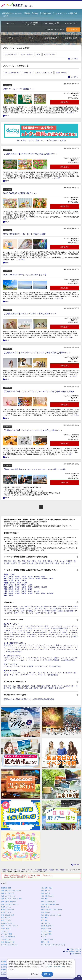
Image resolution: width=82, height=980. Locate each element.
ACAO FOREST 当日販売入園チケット (20, 193)
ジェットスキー (65, 635)
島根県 (30, 591)
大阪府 (24, 587)
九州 (5, 593)
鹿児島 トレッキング (8, 910)
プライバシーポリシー (56, 967)
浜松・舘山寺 (66, 563)
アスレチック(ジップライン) (9, 945)
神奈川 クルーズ (6, 912)
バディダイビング (63, 637)
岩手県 (17, 576)
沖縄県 (11, 595)
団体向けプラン (41, 613)
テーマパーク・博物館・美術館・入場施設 (49, 611)
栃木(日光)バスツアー (7, 923)
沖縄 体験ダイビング (47, 896)
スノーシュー (8, 673)
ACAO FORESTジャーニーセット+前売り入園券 (24, 234)
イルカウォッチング (25, 630)
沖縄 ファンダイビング (48, 901)
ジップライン (33, 649)
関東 (5, 579)
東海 (5, 585)
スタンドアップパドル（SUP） (21, 632)
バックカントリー (21, 673)
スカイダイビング (41, 666)
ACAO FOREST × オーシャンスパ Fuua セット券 (25, 275)
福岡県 (11, 593)
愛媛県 (30, 589)
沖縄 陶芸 (44, 899)
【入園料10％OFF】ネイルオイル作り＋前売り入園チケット (30, 314)
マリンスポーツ (20, 628)
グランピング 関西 (6, 934)
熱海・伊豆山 (32, 561)
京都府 (17, 587)
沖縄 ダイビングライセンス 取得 (11, 899)
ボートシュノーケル (18, 635)
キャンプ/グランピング (47, 649)
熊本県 (30, 593)
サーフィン (37, 630)
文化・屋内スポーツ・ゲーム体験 (46, 609)
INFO (7, 116)
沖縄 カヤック (46, 891)
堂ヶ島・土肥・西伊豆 (36, 563)
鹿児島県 (50, 593)
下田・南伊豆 (22, 563)
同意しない (35, 974)
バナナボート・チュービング (48, 635)
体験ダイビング (9, 626)
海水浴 (30, 628)
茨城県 (38, 579)
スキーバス (14, 675)
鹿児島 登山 (45, 907)
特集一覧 (77, 865)
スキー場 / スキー (6, 939)
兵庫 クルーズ (46, 923)
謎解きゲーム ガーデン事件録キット (19, 89)
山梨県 (25, 583)
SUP (38, 54)
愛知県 (24, 585)
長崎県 (24, 593)
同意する (47, 974)
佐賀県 (17, 593)
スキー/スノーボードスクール (39, 673)
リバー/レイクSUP (18, 660)
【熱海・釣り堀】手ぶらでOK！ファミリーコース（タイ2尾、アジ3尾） (35, 469)
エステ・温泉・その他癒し (24, 611)
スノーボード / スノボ (47, 939)
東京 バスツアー (6, 920)
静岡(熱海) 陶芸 (6, 888)
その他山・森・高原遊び (14, 652)
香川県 (24, 589)
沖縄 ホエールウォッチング (9, 904)
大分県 (37, 593)
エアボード (42, 675)
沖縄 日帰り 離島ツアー (9, 901)
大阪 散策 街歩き (47, 888)
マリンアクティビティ (12, 73)
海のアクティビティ (10, 607)
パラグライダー (49, 54)
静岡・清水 (7, 561)
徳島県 (11, 589)
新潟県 (12, 583)
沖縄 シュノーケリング (8, 896)
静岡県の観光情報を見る (46, 699)
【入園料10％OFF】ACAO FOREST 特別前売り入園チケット (30, 154)
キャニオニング (33, 658)
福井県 (24, 581)
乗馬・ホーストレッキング (65, 645)
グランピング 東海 (46, 934)
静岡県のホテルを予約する (13, 699)
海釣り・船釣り (61, 73)
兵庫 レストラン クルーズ (9, 926)
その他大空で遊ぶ (55, 666)
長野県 (19, 583)
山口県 (37, 591)
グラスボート (32, 637)
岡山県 (11, 591)
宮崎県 (43, 593)
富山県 (11, 581)
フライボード (63, 630)
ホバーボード (32, 635)
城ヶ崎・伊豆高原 (66, 561)
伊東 (40, 561)
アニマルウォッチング (19, 649)
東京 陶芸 (44, 918)
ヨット (74, 635)
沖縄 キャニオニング (8, 893)
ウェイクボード (9, 637)
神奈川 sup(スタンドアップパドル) (51, 910)
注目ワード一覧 (76, 954)
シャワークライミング (34, 660)
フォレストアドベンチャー (66, 647)
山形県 (37, 576)
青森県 (11, 576)
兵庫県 (30, 587)
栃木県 (45, 579)
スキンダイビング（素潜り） (59, 632)
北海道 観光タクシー (47, 926)
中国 (5, 591)
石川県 (17, 581)
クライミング (40, 645)
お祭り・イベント (20, 613)
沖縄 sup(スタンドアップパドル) (11, 891)
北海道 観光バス (6, 929)
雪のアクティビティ (10, 671)
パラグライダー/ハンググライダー (15, 666)
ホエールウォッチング (42, 628)
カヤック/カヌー (20, 658)
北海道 (6, 574)
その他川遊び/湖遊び (68, 660)
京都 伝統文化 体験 (8, 915)
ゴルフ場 (52, 647)
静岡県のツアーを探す (30, 699)
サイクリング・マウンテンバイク (29, 647)
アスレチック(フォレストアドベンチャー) (53, 945)
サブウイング (21, 637)
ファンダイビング (22, 626)
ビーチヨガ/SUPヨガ (40, 632)
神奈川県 (18, 579)
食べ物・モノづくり (26, 609)
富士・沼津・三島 (19, 561)
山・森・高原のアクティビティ (29, 607)
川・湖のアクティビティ (49, 607)
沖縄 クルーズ (46, 893)
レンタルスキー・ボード (28, 675)
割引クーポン (52, 613)
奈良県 (37, 587)
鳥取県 (24, 591)
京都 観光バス (46, 912)
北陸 (5, 581)
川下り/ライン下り (46, 658)
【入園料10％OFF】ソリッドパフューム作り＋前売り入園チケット (33, 430)
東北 (5, 576)
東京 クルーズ (6, 918)
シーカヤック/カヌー (71, 626)
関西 (5, 587)
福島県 (43, 576)
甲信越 (6, 583)
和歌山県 (44, 587)
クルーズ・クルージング (46, 637)
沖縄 (5, 595)
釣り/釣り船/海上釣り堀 (59, 628)
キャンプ (44, 937)
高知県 (17, 589)
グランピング (5, 931)
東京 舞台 (44, 920)
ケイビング (50, 645)
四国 (5, 589)
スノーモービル (56, 673)
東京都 (11, 579)
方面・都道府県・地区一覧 (73, 951)
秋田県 (30, 576)
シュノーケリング (11, 54)
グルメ (12, 611)
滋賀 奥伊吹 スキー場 (8, 942)
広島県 (17, 591)
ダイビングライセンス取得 (39, 626)
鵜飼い (57, 658)
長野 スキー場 (45, 942)
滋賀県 (11, 587)
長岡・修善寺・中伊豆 (51, 561)
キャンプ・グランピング (44, 73)
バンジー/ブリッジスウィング (67, 649)
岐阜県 (17, 585)
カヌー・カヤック (27, 54)
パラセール (9, 628)
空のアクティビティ (65, 607)
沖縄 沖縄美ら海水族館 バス (50, 904)
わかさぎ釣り (68, 673)
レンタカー (31, 613)
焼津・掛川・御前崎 (52, 563)
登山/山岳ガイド (9, 645)
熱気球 (31, 666)
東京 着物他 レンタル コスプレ (51, 915)
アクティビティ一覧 (75, 949)
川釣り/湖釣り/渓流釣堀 (51, 660)
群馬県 (51, 579)
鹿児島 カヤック (6, 907)
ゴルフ (44, 647)
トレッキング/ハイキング (25, 645)
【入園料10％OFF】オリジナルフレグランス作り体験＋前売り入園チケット (37, 353)
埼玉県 (25, 579)
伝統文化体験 (69, 611)
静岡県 (11, 585)
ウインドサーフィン (50, 630)
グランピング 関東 (46, 931)
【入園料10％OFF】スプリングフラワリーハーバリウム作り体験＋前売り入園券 (39, 392)
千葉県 (32, 579)
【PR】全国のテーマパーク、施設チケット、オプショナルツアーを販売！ (41, 140)
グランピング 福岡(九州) (8, 937)
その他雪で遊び (53, 675)
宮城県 (24, 576)
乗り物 (16, 609)
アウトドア (28, 73)
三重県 (30, 585)
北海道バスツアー (46, 929)
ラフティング (8, 658)
